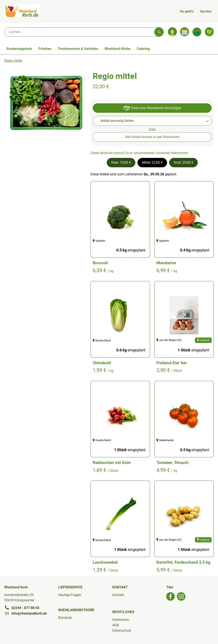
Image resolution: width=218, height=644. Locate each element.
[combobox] (152, 121)
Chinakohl (102, 363)
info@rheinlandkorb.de (26, 613)
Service (206, 11)
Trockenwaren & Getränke (78, 49)
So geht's (187, 11)
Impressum (121, 620)
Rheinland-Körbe (118, 49)
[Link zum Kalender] (185, 32)
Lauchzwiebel (105, 562)
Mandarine (166, 263)
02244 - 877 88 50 (22, 608)
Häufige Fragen (70, 595)
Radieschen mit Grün (112, 463)
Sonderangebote (19, 49)
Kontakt (118, 595)
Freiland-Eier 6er (172, 363)
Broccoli (100, 263)
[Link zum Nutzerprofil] (172, 32)
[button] (121, 163)
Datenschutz (122, 630)
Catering (143, 49)
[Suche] (84, 32)
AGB (116, 625)
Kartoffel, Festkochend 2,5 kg (183, 562)
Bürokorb (65, 618)
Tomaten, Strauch (173, 463)
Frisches (45, 49)
